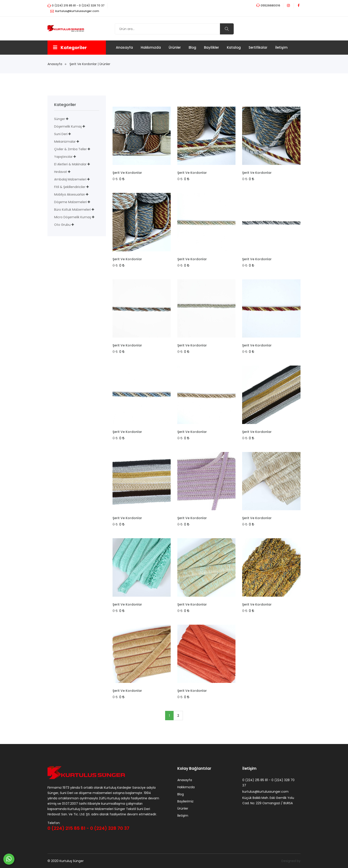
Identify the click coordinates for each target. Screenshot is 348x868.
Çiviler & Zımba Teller (70, 149)
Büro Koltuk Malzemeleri (72, 210)
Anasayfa (124, 47)
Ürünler (175, 47)
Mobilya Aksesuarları (70, 194)
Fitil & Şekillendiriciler (70, 187)
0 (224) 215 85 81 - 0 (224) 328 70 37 (88, 828)
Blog (192, 47)
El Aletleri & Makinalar (70, 164)
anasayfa (57, 64)
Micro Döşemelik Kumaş (73, 217)
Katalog (234, 47)
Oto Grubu (62, 225)
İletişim (281, 47)
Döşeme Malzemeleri (70, 202)
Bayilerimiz (185, 802)
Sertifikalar (258, 47)
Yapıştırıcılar (63, 157)
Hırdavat (61, 172)
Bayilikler (212, 47)
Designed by (291, 861)
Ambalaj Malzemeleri (70, 179)
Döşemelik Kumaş (68, 126)
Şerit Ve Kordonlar (127, 173)
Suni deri (61, 134)
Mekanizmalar (65, 142)
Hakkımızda (151, 47)
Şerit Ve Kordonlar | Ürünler (90, 64)
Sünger (60, 119)
